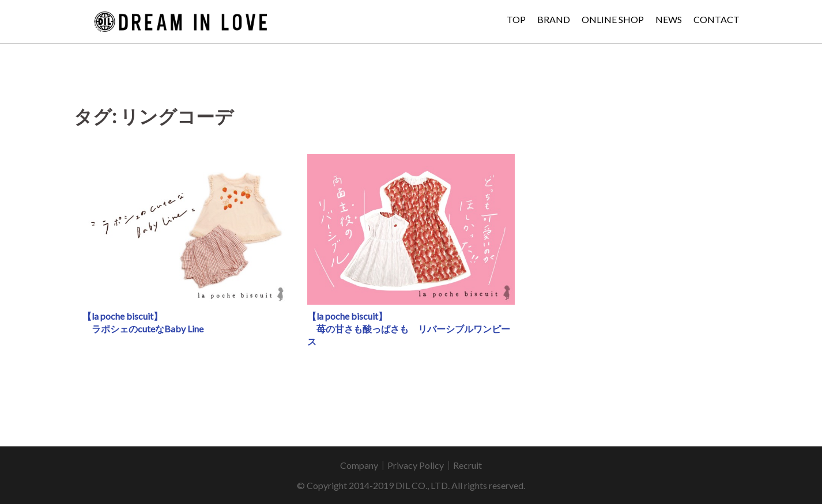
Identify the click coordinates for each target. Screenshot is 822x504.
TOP (516, 19)
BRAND (554, 19)
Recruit (467, 465)
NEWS (669, 19)
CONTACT (717, 19)
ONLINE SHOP (613, 19)
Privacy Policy (416, 465)
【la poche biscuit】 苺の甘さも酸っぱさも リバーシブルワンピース (409, 329)
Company (359, 465)
